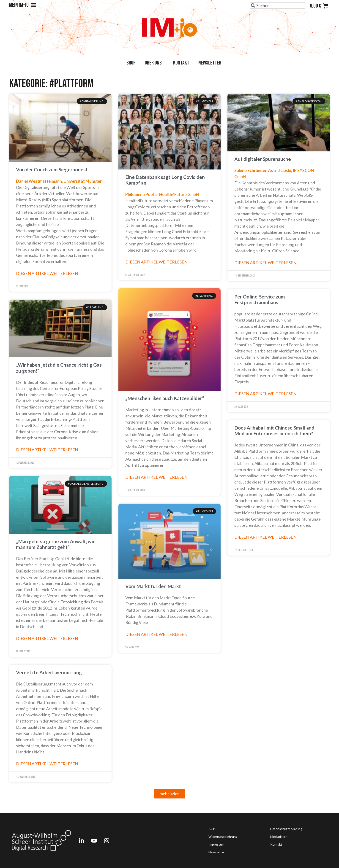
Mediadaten (279, 837)
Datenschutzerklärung (286, 829)
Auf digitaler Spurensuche (263, 159)
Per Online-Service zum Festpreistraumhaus (260, 299)
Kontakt (181, 63)
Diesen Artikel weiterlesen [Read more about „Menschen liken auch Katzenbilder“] (156, 477)
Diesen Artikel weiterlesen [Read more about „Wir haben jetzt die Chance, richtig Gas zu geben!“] (47, 450)
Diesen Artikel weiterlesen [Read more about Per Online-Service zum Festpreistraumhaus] (265, 394)
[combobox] (277, 5)
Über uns (154, 63)
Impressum (216, 844)
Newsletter (210, 63)
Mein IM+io (23, 5)
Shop (131, 63)
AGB (212, 829)
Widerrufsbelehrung (223, 837)
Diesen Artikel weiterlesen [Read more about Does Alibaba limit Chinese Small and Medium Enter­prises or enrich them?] (265, 537)
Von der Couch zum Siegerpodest (52, 169)
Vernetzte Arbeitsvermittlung (49, 672)
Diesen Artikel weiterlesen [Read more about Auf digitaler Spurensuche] (265, 263)
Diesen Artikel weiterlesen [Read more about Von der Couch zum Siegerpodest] (47, 273)
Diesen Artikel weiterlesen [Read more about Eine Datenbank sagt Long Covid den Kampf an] (156, 262)
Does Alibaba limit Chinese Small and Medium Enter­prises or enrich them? (274, 430)
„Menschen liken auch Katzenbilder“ (165, 398)
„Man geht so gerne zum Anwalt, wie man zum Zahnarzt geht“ (56, 544)
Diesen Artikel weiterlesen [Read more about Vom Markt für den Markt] (156, 634)
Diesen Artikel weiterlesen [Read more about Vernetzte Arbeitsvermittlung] (47, 764)
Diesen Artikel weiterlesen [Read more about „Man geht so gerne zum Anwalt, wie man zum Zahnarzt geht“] (47, 638)
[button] (170, 794)
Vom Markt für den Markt (153, 586)
